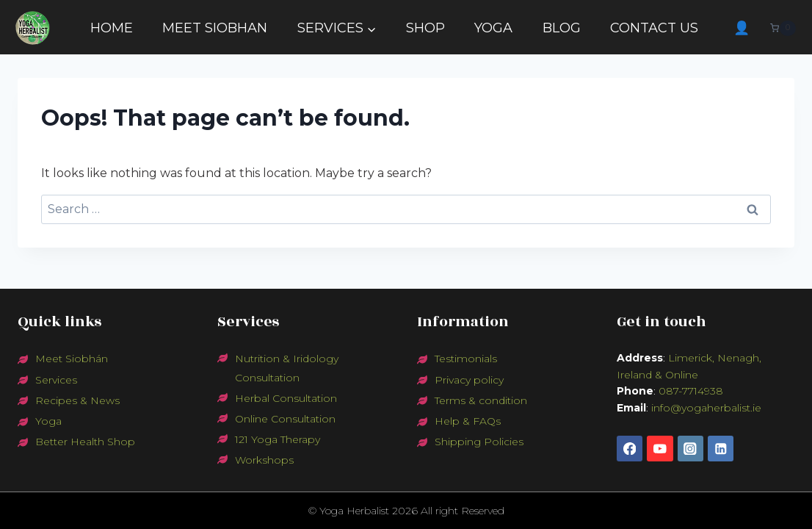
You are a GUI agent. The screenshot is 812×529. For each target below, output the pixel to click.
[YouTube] (660, 449)
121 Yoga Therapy (278, 439)
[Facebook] (630, 449)
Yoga (48, 421)
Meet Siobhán (72, 359)
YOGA (493, 28)
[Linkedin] (721, 449)
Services (56, 380)
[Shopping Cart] (787, 29)
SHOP (425, 28)
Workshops (264, 460)
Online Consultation (285, 419)
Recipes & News (77, 400)
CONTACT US (654, 28)
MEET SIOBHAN (215, 28)
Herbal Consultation (286, 398)
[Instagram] (690, 449)
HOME (112, 28)
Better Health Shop (85, 442)
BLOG (562, 28)
